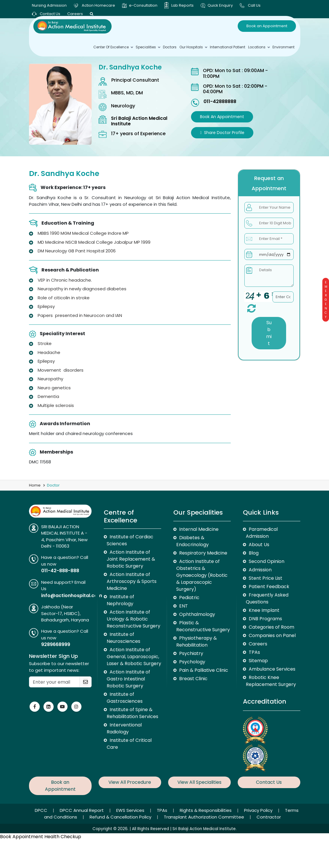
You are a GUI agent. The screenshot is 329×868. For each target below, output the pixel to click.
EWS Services (131, 810)
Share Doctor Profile (222, 133)
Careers (75, 14)
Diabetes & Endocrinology (192, 541)
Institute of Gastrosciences (125, 698)
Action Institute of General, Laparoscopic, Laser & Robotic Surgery (134, 657)
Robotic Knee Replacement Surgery (271, 681)
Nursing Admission (49, 5)
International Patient (228, 47)
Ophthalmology (197, 614)
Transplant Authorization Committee (205, 817)
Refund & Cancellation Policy (121, 817)
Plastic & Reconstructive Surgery (203, 626)
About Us (259, 545)
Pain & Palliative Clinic (204, 670)
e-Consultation (143, 5)
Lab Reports (182, 5)
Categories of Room (271, 627)
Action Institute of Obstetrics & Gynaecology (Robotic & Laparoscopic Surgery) (202, 575)
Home (35, 485)
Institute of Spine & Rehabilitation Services (132, 713)
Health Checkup (63, 837)
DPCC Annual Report (82, 810)
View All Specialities (199, 782)
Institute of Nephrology (120, 600)
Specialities (148, 47)
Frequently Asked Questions (267, 598)
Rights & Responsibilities (206, 810)
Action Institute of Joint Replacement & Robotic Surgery (131, 559)
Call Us (254, 5)
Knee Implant (264, 610)
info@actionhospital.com (72, 596)
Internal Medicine (199, 529)
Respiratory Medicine (203, 553)
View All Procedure (130, 782)
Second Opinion (267, 561)
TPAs (254, 652)
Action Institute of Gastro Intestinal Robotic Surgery (128, 679)
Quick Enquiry (220, 5)
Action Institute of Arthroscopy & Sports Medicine (132, 581)
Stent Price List (266, 578)
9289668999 (56, 644)
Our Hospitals (193, 47)
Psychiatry (191, 653)
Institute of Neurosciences (123, 638)
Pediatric (189, 598)
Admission (260, 570)
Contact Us (46, 14)
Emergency (326, 300)
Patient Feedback (269, 587)
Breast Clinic (193, 679)
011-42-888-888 (60, 571)
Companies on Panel (272, 635)
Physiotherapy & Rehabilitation (197, 642)
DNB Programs (265, 619)
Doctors (170, 47)
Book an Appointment (267, 26)
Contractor (269, 817)
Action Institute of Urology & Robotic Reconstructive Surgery (133, 619)
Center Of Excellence (113, 47)
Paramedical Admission (262, 533)
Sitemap (258, 661)
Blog (254, 553)
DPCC (42, 810)
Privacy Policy (259, 810)
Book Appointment (22, 837)
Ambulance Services (272, 669)
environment (283, 47)
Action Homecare (98, 5)
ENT (183, 606)
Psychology (192, 662)
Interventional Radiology (124, 728)
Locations (259, 47)
